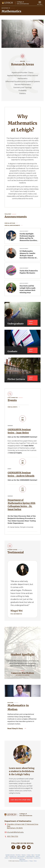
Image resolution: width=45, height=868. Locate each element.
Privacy (31, 861)
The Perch (18, 855)
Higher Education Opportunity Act (17, 858)
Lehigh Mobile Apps (30, 856)
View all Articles (10, 223)
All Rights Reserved (23, 861)
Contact (29, 855)
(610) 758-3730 (13, 836)
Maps (33, 855)
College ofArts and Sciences (26, 815)
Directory (24, 855)
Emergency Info (13, 856)
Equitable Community (10, 855)
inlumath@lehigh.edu (15, 832)
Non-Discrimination (29, 858)
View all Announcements (12, 225)
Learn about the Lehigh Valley (21, 800)
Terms (35, 861)
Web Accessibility (21, 856)
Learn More (31, 322)
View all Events (13, 407)
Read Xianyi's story (15, 729)
